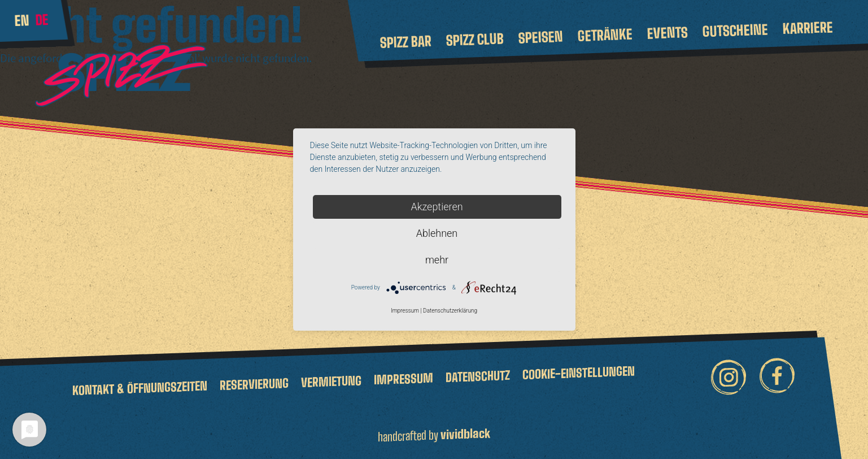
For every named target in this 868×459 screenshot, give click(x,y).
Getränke (605, 35)
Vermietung (331, 381)
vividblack (465, 434)
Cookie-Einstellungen (579, 373)
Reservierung (254, 384)
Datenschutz (478, 376)
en (22, 20)
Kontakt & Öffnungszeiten (140, 387)
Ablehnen (437, 233)
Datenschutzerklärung (450, 311)
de (42, 20)
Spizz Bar (405, 42)
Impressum (404, 378)
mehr (437, 260)
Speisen (540, 37)
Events (667, 33)
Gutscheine (735, 30)
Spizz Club (475, 40)
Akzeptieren (437, 207)
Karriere (807, 28)
